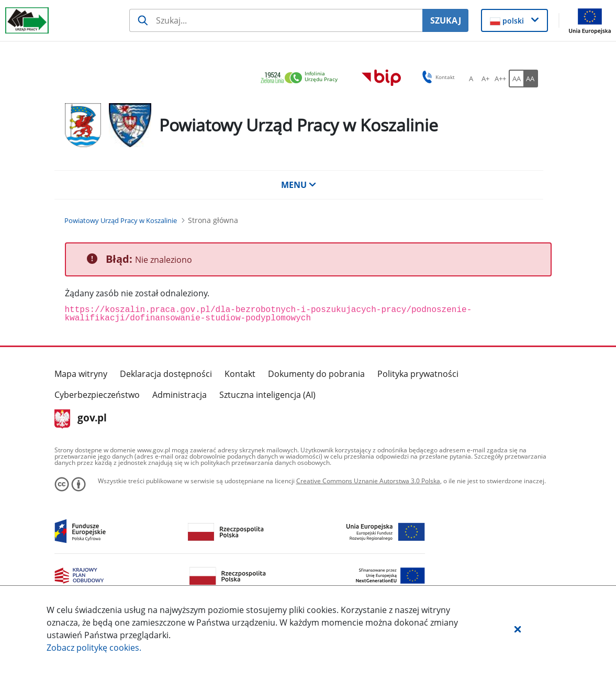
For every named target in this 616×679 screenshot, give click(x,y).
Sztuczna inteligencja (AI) (267, 395)
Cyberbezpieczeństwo (97, 395)
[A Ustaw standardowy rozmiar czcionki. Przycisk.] (471, 79)
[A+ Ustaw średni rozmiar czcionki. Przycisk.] (486, 79)
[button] (518, 629)
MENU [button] (299, 185)
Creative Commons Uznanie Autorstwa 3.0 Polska (368, 481)
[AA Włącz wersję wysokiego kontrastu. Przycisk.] (531, 79)
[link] (302, 78)
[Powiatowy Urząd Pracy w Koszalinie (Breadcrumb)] (121, 220)
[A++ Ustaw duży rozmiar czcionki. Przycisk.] (500, 79)
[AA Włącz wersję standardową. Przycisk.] (516, 79)
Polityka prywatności (418, 374)
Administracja (180, 395)
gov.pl (81, 419)
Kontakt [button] (437, 77)
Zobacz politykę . (94, 648)
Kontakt (240, 374)
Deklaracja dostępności (166, 374)
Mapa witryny (81, 374)
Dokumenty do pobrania (316, 374)
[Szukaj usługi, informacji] (276, 20)
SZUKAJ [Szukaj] (446, 20)
